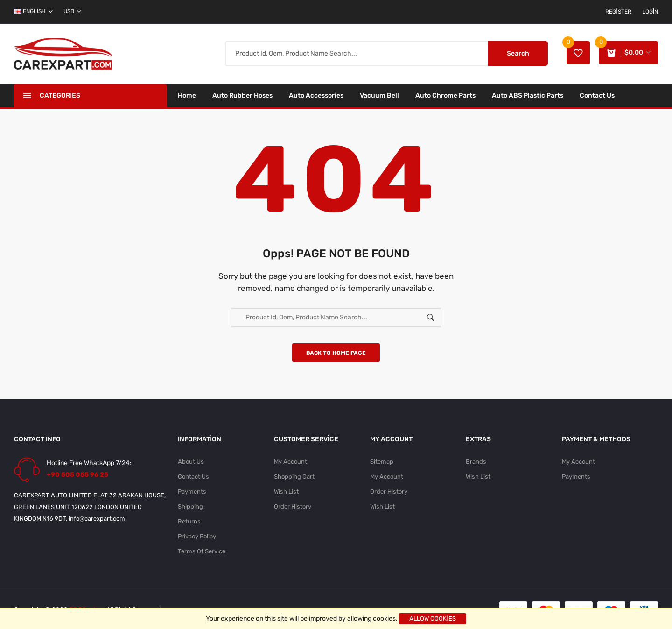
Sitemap (382, 462)
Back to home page (336, 353)
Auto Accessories (316, 95)
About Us (191, 462)
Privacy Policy (197, 536)
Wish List (286, 491)
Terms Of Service (202, 551)
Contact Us (597, 95)
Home (187, 95)
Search (518, 53)
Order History (293, 506)
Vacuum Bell (379, 95)
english (33, 11)
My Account (290, 462)
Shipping (190, 506)
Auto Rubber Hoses (242, 95)
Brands (476, 462)
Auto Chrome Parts (445, 95)
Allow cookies (433, 618)
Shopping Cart (294, 477)
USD (72, 11)
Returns (189, 521)
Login (650, 12)
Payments (192, 491)
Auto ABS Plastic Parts (528, 95)
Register (618, 12)
